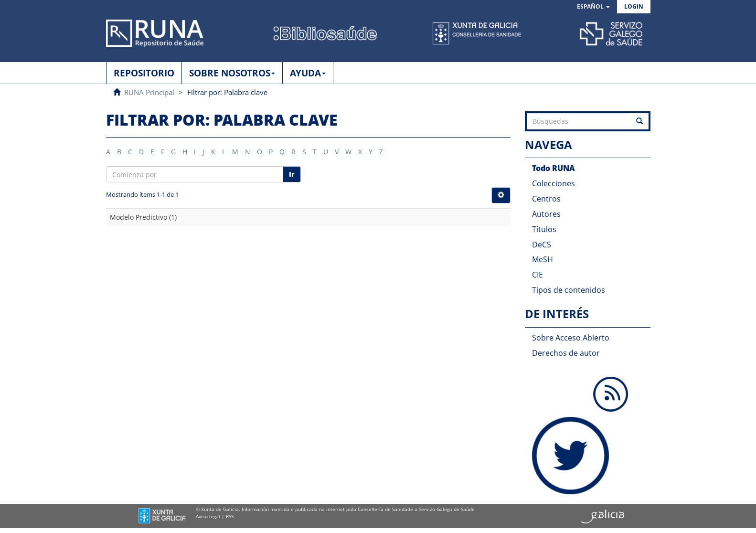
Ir (292, 174)
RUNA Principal (149, 92)
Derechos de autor (566, 353)
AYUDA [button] (308, 73)
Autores (546, 214)
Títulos (544, 229)
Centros (546, 199)
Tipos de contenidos (569, 290)
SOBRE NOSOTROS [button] (232, 73)
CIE (538, 275)
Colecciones (554, 183)
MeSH (543, 259)
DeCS (542, 245)
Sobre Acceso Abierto (571, 338)
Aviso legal (208, 516)
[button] (593, 7)
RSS (230, 516)
